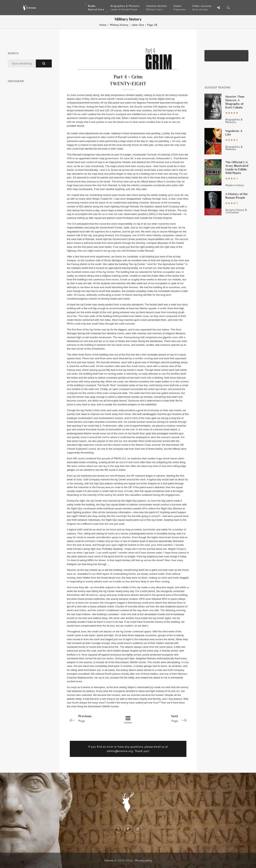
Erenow (109, 860)
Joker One (138, 25)
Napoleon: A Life (234, 133)
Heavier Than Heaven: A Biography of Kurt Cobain (235, 102)
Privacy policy (144, 860)
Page (91, 718)
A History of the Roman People (237, 196)
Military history (119, 25)
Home (103, 25)
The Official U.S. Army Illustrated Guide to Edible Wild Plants (237, 167)
